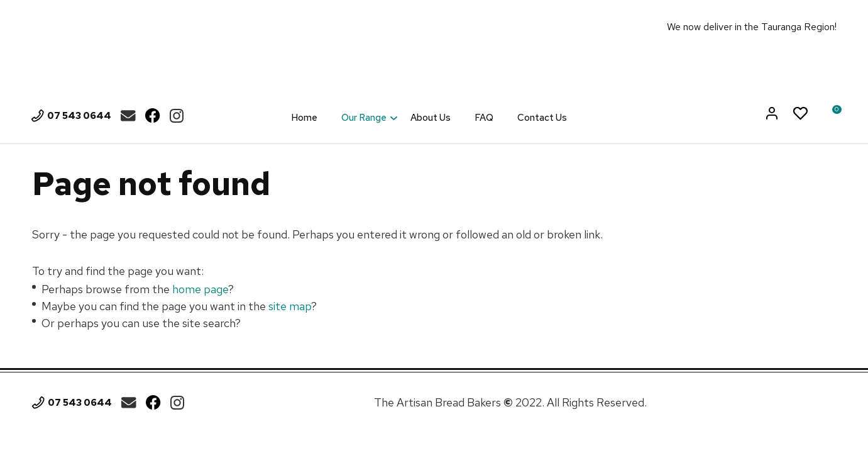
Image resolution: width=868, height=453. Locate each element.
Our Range (364, 118)
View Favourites (801, 115)
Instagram (177, 116)
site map (290, 306)
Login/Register (773, 115)
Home (304, 118)
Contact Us (542, 118)
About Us (431, 118)
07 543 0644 (79, 116)
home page (200, 289)
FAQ (484, 118)
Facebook (153, 116)
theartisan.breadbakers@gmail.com (128, 116)
